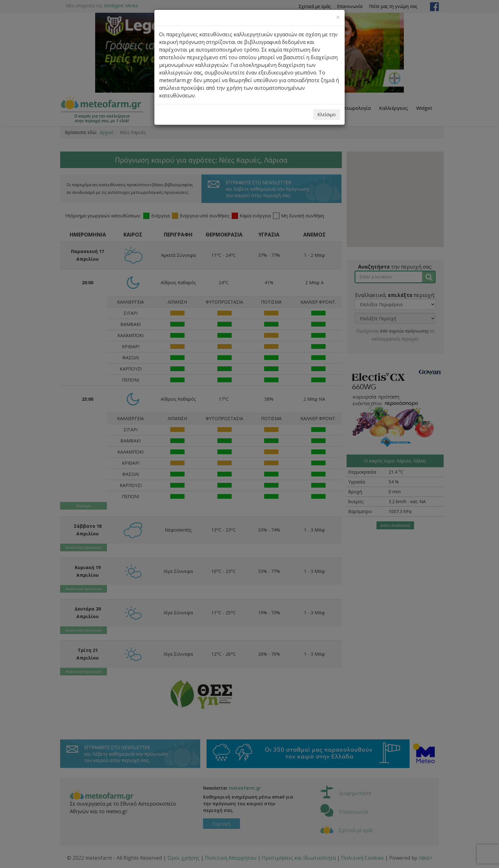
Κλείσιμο (327, 114)
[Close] (338, 17)
